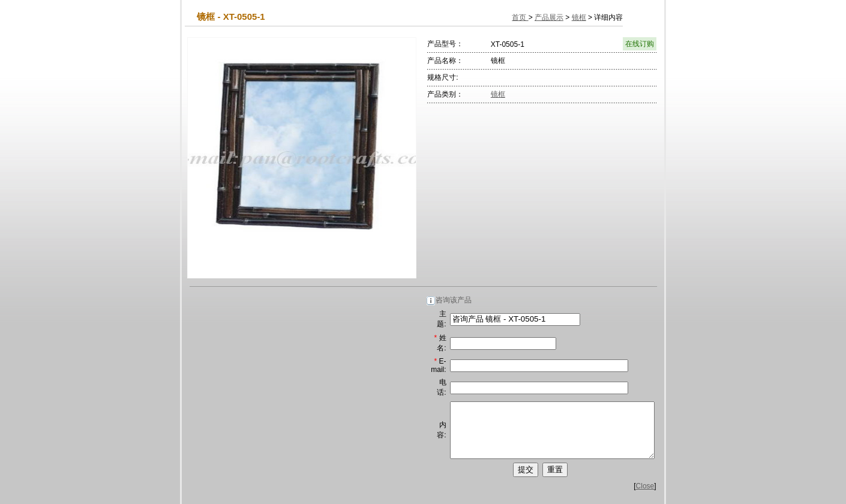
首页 (520, 17)
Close (645, 497)
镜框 (579, 17)
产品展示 (549, 17)
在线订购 (640, 44)
